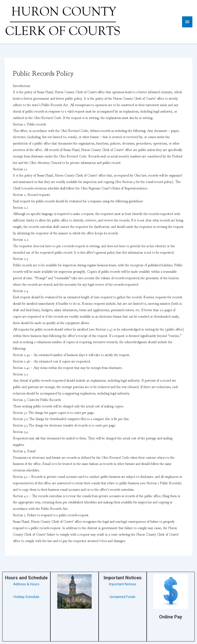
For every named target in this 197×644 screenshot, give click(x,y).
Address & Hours (26, 584)
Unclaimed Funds (123, 597)
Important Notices (123, 584)
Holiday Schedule (26, 597)
